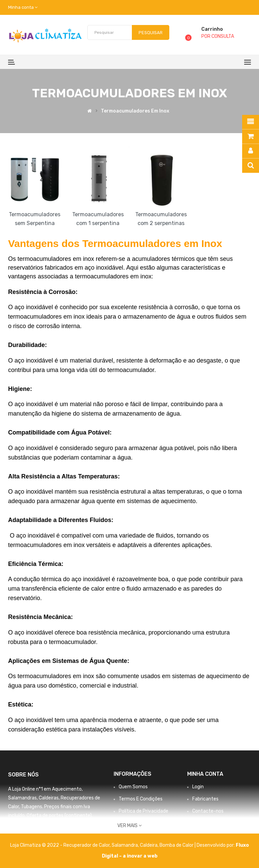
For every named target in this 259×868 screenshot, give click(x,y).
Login (198, 787)
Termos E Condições (141, 799)
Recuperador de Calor (87, 845)
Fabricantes (205, 799)
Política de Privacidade (143, 811)
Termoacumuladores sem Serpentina (35, 219)
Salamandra (125, 845)
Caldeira (149, 845)
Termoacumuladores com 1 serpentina (98, 219)
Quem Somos (133, 787)
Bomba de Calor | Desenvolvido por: (198, 845)
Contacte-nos (208, 811)
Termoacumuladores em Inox (135, 111)
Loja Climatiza (25, 845)
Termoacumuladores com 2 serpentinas (161, 219)
